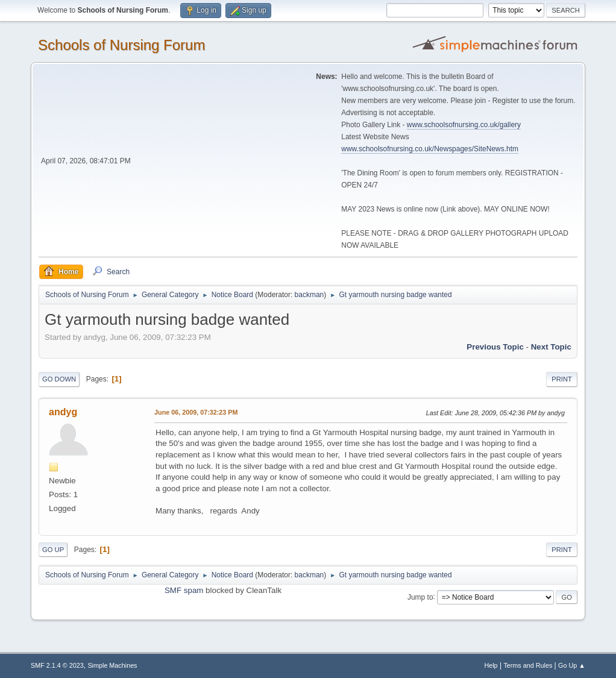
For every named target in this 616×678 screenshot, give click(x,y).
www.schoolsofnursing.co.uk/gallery (464, 125)
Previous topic (495, 347)
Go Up (53, 550)
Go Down (59, 379)
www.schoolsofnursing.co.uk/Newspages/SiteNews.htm (430, 149)
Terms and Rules (528, 665)
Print (562, 379)
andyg (63, 412)
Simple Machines (112, 665)
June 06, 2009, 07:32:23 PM (196, 412)
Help (491, 665)
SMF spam (184, 590)
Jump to (420, 597)
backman (310, 295)
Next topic (551, 347)
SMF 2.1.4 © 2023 (57, 665)
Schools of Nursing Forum (121, 45)
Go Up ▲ (572, 665)
